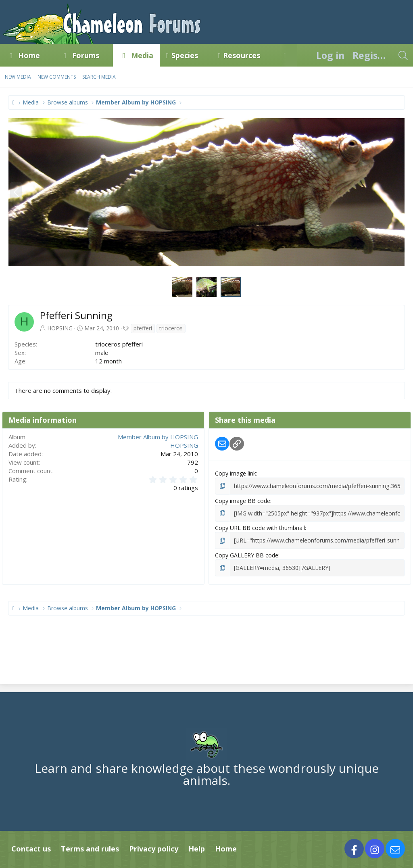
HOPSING (60, 328)
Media (142, 55)
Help (197, 848)
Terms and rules (90, 848)
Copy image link (236, 473)
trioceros (171, 328)
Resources (242, 55)
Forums (86, 55)
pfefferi (143, 328)
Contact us (31, 848)
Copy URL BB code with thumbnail (260, 528)
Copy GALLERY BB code (247, 555)
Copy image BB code (243, 500)
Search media (99, 77)
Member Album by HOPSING (158, 437)
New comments (57, 77)
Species (185, 55)
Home (29, 55)
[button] (47, 55)
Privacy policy (154, 848)
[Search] (403, 55)
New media (18, 77)
